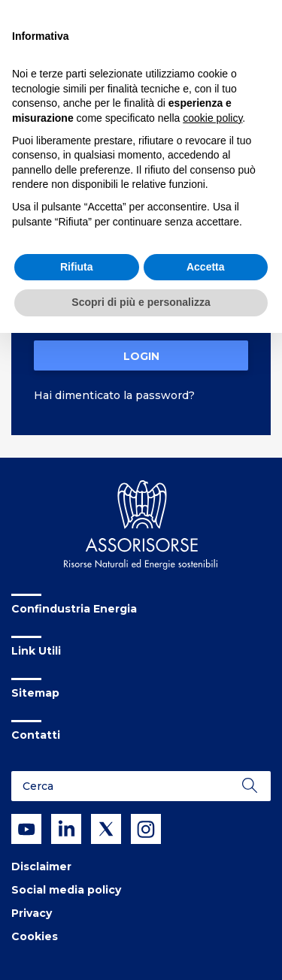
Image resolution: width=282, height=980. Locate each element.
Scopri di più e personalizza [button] (141, 302)
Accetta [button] (206, 267)
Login (141, 356)
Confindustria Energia (74, 609)
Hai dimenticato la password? (114, 395)
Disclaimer (41, 867)
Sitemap (35, 693)
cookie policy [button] (212, 118)
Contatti (36, 735)
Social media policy (66, 890)
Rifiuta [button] (77, 267)
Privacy (32, 913)
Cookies (35, 936)
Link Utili (36, 651)
